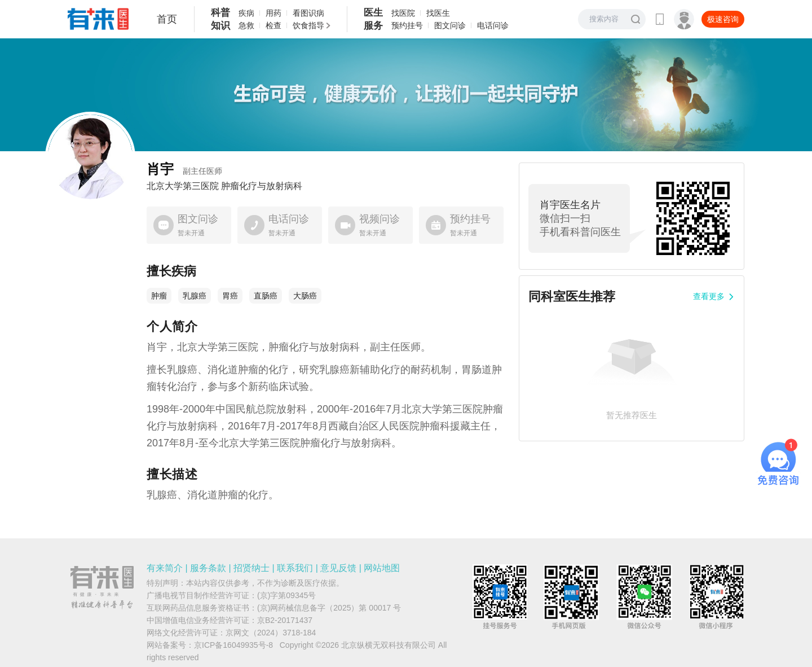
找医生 (438, 13)
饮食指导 (308, 25)
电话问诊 (493, 25)
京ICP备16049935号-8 (233, 645)
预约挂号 (407, 25)
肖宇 (184, 169)
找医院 (403, 13)
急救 (246, 25)
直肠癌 (266, 296)
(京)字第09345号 (286, 595)
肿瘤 (159, 296)
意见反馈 (338, 568)
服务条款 (208, 568)
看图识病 (308, 13)
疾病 (246, 13)
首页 (167, 19)
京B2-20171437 (285, 620)
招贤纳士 (251, 568)
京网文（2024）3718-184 (271, 633)
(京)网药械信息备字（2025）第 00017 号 (329, 608)
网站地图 (382, 568)
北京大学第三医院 (183, 186)
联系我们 (295, 568)
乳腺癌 (195, 296)
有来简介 (165, 568)
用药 (273, 13)
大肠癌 (305, 296)
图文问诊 (450, 25)
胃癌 (230, 296)
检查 (273, 25)
